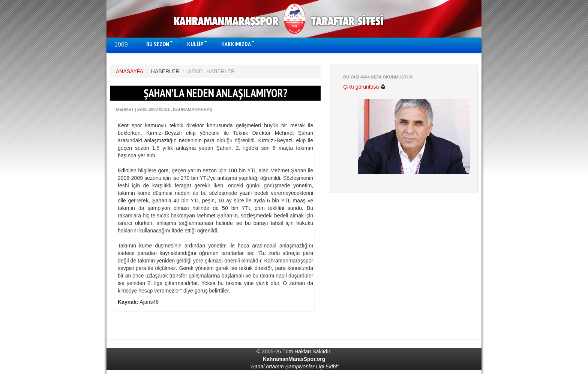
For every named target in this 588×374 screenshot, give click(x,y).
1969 (121, 44)
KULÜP (197, 44)
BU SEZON (160, 44)
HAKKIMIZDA (238, 44)
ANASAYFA (129, 71)
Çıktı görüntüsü (364, 87)
